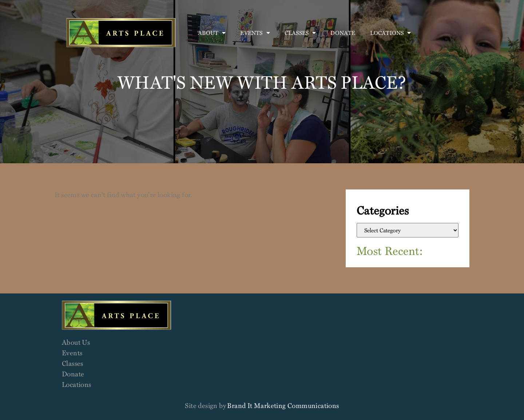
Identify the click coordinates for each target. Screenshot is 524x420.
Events (255, 33)
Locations (391, 33)
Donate (343, 33)
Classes (300, 33)
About (212, 33)
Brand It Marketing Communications (283, 405)
